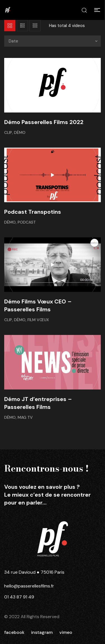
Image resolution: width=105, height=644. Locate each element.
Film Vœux (38, 320)
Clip (8, 132)
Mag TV (25, 417)
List (22, 26)
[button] (97, 10)
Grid (10, 26)
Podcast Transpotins (33, 212)
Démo (20, 132)
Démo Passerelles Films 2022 (44, 122)
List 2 (35, 26)
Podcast (27, 222)
